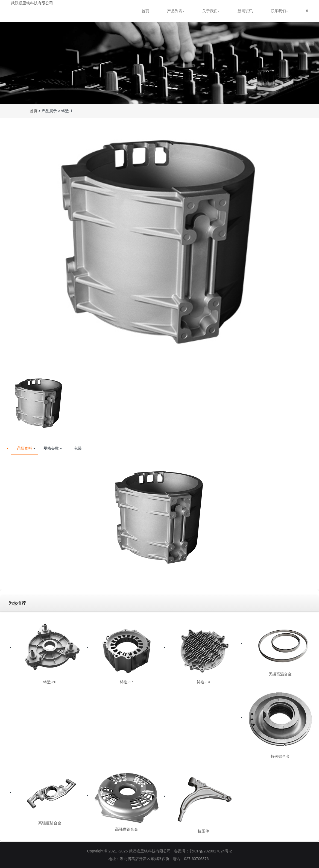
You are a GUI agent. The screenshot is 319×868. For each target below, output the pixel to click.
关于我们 (211, 11)
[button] (313, 243)
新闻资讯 (245, 11)
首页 (145, 11)
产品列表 (176, 11)
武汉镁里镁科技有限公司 (32, 3)
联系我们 (279, 11)
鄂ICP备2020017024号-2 (211, 851)
